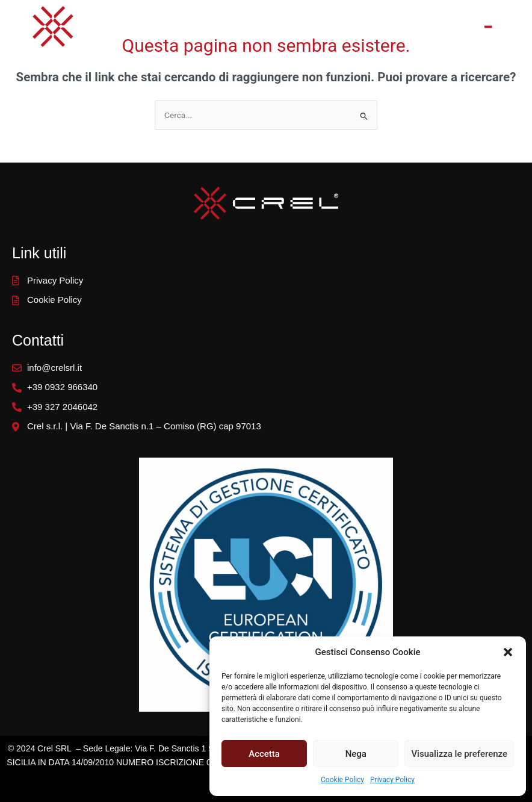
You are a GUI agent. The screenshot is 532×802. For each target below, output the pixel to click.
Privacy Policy (392, 780)
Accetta (264, 754)
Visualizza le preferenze (459, 754)
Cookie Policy (342, 780)
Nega (356, 754)
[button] (508, 652)
